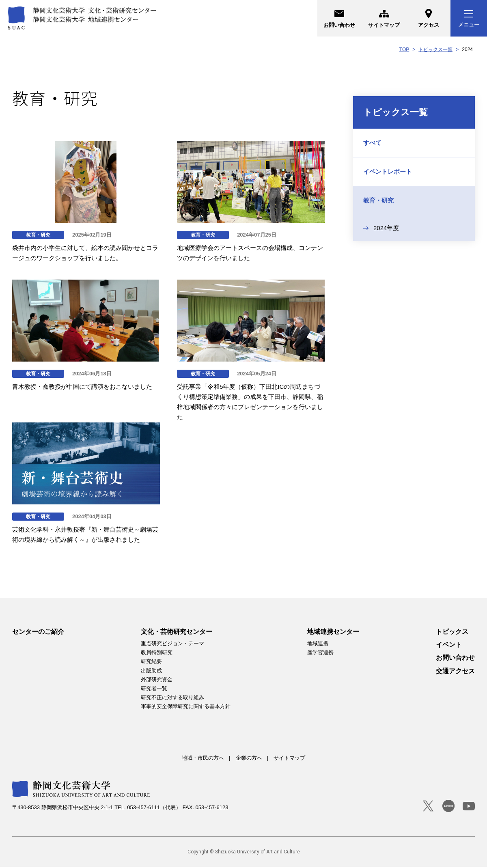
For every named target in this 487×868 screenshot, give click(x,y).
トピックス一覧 (435, 50)
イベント (449, 646)
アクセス (429, 17)
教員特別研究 (157, 654)
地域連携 (318, 645)
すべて (372, 143)
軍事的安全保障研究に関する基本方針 (186, 708)
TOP (404, 50)
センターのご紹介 (38, 633)
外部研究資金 (157, 681)
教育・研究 (378, 200)
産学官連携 (320, 654)
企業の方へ (249, 759)
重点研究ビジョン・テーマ (172, 645)
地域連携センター (333, 633)
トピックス (452, 633)
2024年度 (386, 228)
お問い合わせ (339, 17)
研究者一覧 (154, 690)
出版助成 (151, 671)
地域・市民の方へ (203, 759)
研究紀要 (151, 662)
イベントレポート (388, 171)
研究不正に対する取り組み (172, 699)
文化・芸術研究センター (177, 633)
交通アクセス (455, 672)
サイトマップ (384, 17)
